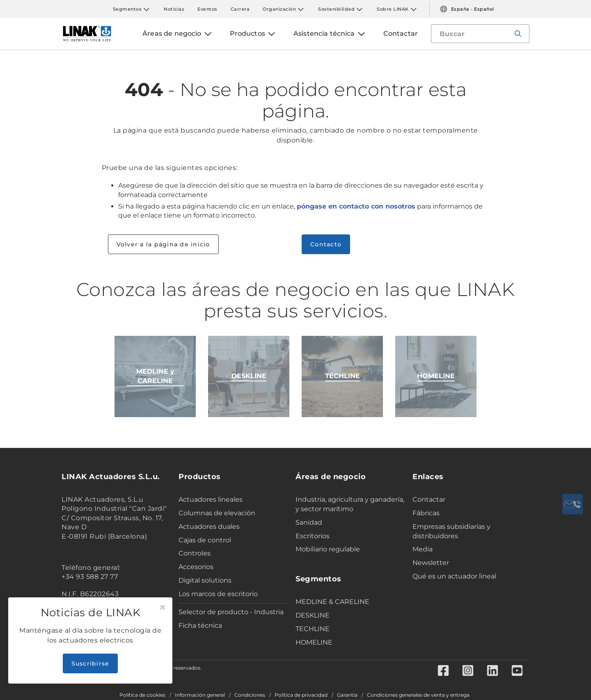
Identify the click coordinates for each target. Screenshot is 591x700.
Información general (200, 695)
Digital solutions (205, 580)
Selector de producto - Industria (231, 612)
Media (423, 549)
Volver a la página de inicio (163, 244)
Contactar (429, 499)
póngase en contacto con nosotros (356, 206)
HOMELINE (314, 642)
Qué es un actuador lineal (454, 576)
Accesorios (196, 567)
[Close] (163, 608)
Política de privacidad (301, 695)
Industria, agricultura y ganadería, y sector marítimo (350, 504)
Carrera (240, 9)
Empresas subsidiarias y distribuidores (451, 531)
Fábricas (426, 513)
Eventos (207, 9)
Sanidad (309, 522)
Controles (195, 553)
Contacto (326, 244)
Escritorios (313, 536)
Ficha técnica (200, 625)
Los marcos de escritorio (218, 594)
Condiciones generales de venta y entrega (418, 695)
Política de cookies (142, 695)
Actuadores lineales (211, 499)
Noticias (174, 9)
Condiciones (250, 695)
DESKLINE (313, 615)
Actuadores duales (209, 527)
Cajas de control (205, 540)
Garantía (347, 695)
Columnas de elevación (217, 513)
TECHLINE (313, 629)
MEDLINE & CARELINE (332, 602)
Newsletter (431, 563)
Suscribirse (90, 663)
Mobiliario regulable (328, 549)
